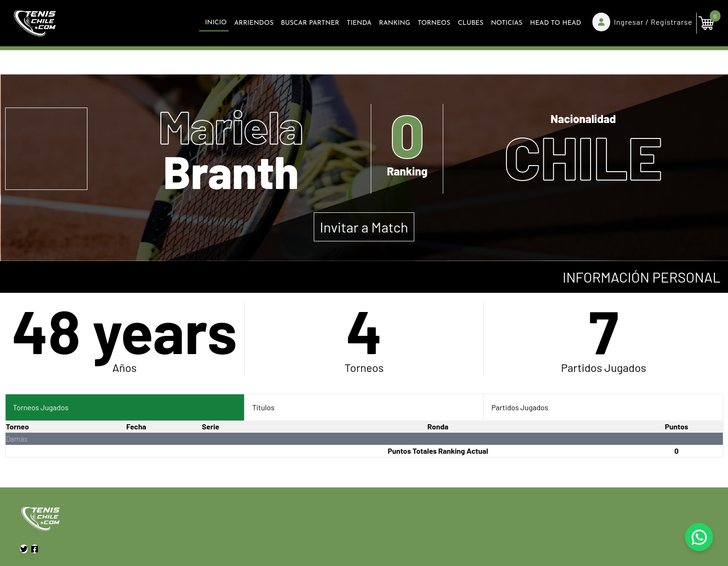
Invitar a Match (364, 227)
